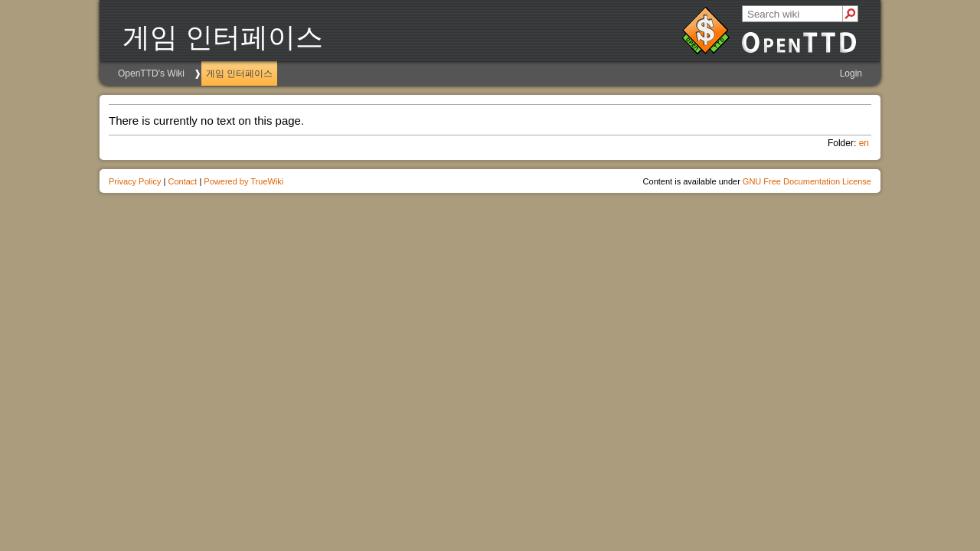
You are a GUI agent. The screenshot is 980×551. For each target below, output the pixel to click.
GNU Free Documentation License (807, 181)
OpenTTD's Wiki (151, 73)
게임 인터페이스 (239, 73)
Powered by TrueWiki (243, 181)
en (864, 143)
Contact (182, 181)
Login (851, 73)
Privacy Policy (135, 181)
